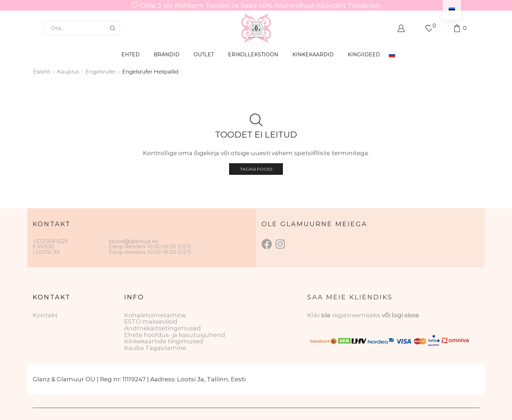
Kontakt (45, 315)
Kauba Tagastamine (155, 348)
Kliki (314, 315)
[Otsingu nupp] (113, 28)
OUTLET (204, 55)
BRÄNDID (167, 55)
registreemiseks (357, 315)
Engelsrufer (101, 72)
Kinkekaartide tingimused (164, 341)
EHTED (131, 55)
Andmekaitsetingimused (163, 328)
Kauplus (68, 72)
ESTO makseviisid (151, 322)
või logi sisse (400, 315)
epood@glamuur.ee (133, 241)
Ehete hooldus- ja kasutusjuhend (175, 335)
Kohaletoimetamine (155, 315)
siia (326, 315)
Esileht (42, 72)
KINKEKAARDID (313, 55)
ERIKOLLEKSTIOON (253, 55)
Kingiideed (364, 55)
